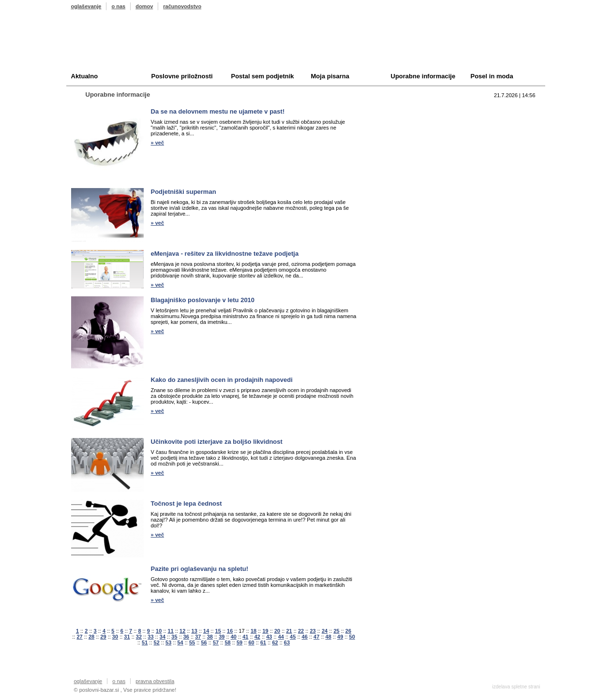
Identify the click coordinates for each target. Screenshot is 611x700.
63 (287, 642)
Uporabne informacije (423, 76)
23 (313, 631)
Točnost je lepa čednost (186, 503)
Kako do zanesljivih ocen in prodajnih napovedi (222, 380)
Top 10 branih (400, 109)
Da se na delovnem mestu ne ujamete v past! (218, 111)
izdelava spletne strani (516, 687)
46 (305, 637)
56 (204, 642)
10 (159, 631)
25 (336, 631)
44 (281, 637)
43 (269, 637)
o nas (118, 6)
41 (245, 637)
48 (328, 637)
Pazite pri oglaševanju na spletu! (200, 569)
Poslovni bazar (128, 45)
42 (257, 637)
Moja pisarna (330, 76)
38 (210, 637)
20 (277, 631)
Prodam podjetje (404, 124)
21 (289, 631)
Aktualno (85, 76)
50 (352, 637)
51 (145, 642)
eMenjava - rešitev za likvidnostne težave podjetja (225, 254)
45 (293, 637)
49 (340, 637)
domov (144, 6)
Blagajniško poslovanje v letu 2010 (203, 300)
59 (239, 642)
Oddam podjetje (403, 154)
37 (198, 637)
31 (127, 637)
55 (192, 642)
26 (348, 631)
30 (115, 637)
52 (157, 642)
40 (234, 637)
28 (91, 637)
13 (194, 631)
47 (316, 637)
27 (79, 637)
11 (171, 631)
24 (325, 631)
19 (265, 631)
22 (301, 631)
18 (253, 631)
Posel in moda (492, 76)
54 (180, 642)
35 (174, 637)
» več (158, 143)
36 (186, 637)
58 (227, 642)
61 (263, 642)
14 (206, 631)
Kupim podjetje (402, 139)
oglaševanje (86, 6)
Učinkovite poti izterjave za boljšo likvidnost (217, 442)
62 (275, 642)
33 (150, 637)
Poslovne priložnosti (182, 76)
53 (168, 642)
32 (139, 637)
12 (182, 631)
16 (230, 631)
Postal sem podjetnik (263, 76)
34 (163, 637)
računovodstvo (182, 6)
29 (103, 637)
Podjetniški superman (184, 192)
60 (251, 642)
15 (218, 631)
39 (222, 637)
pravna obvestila (155, 681)
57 (216, 642)
